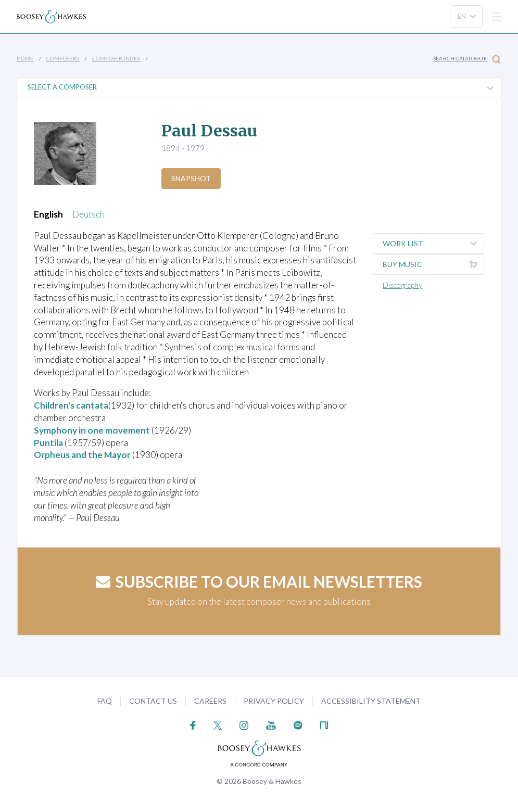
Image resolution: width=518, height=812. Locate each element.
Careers (210, 701)
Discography (402, 285)
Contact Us (153, 701)
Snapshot (191, 178)
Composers (63, 58)
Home (25, 58)
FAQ (105, 701)
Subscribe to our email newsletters (259, 581)
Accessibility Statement (371, 701)
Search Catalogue (467, 59)
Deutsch (89, 214)
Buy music (433, 264)
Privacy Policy (274, 701)
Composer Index (116, 58)
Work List (433, 244)
